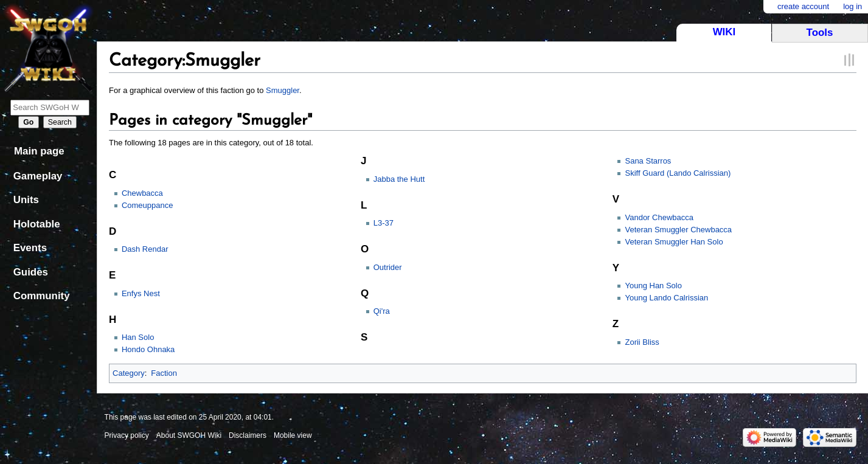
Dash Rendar (145, 249)
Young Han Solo (653, 286)
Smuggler (283, 90)
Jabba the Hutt (399, 179)
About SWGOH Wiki (189, 435)
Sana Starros (648, 161)
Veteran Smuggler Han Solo (674, 242)
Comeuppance (148, 205)
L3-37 (384, 223)
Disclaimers (248, 435)
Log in (852, 6)
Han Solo (138, 337)
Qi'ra (382, 311)
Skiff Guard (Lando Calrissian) (678, 173)
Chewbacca (142, 193)
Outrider (388, 267)
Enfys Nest (141, 293)
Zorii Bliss (642, 342)
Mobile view (293, 435)
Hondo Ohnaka (148, 349)
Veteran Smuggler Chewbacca (678, 230)
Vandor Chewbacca (659, 217)
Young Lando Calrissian (666, 298)
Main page (39, 151)
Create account (803, 6)
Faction (164, 373)
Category (129, 373)
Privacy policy (127, 435)
